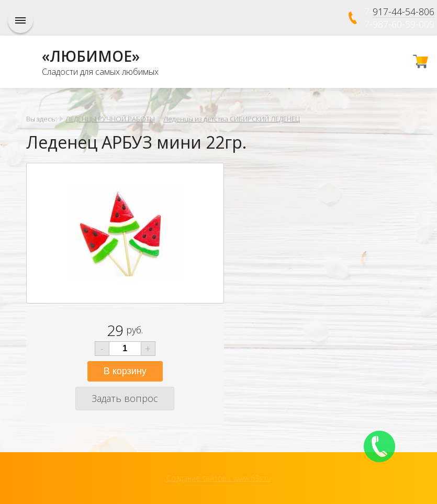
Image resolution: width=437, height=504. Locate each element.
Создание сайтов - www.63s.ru (219, 478)
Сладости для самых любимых (100, 72)
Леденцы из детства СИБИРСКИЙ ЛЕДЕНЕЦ (232, 119)
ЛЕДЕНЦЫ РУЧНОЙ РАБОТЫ (110, 119)
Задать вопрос (125, 398)
